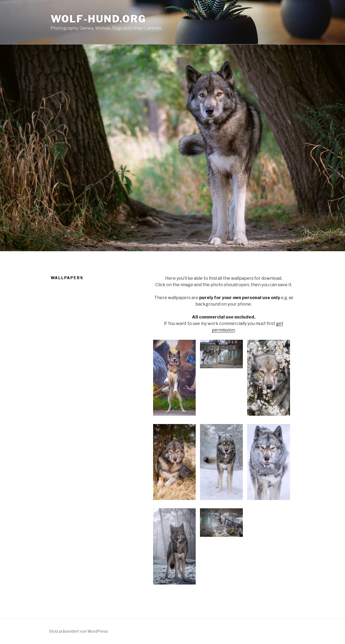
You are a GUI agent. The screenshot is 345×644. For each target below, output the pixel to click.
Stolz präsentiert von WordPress (79, 631)
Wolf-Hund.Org (98, 19)
